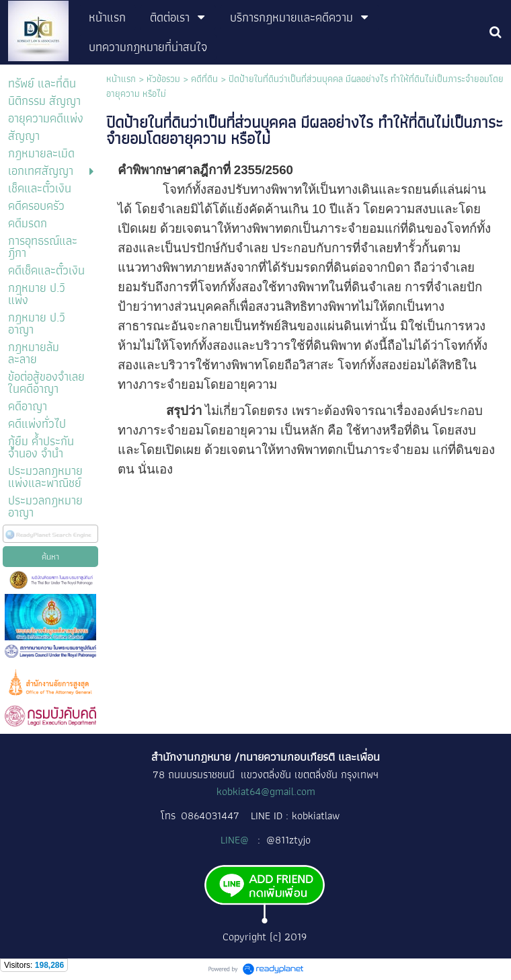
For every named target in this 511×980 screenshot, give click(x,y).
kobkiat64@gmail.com (266, 791)
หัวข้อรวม (163, 79)
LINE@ (236, 840)
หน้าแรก (121, 79)
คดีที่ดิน (206, 79)
